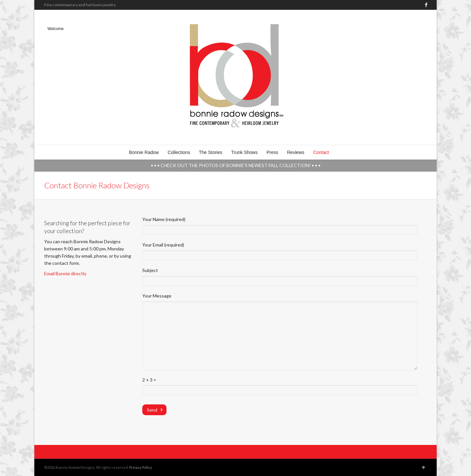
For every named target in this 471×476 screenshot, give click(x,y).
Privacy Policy (141, 467)
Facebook (426, 5)
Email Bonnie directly (65, 273)
